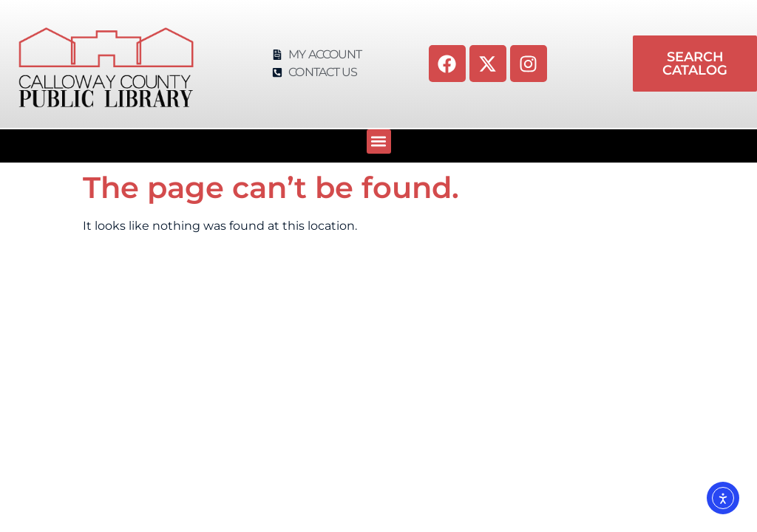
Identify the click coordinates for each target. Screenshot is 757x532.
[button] (379, 141)
